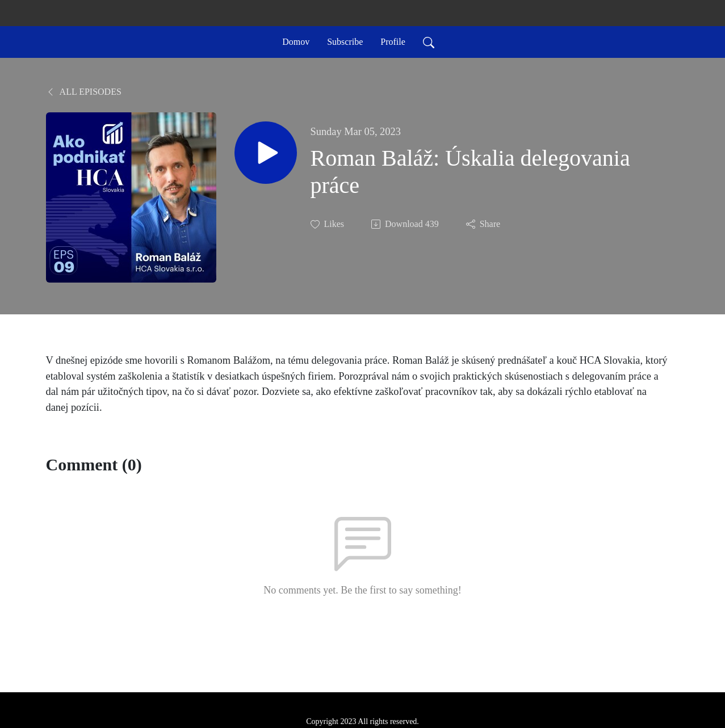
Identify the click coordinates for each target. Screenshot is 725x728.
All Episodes (84, 92)
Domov (296, 42)
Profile (393, 42)
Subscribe (345, 42)
